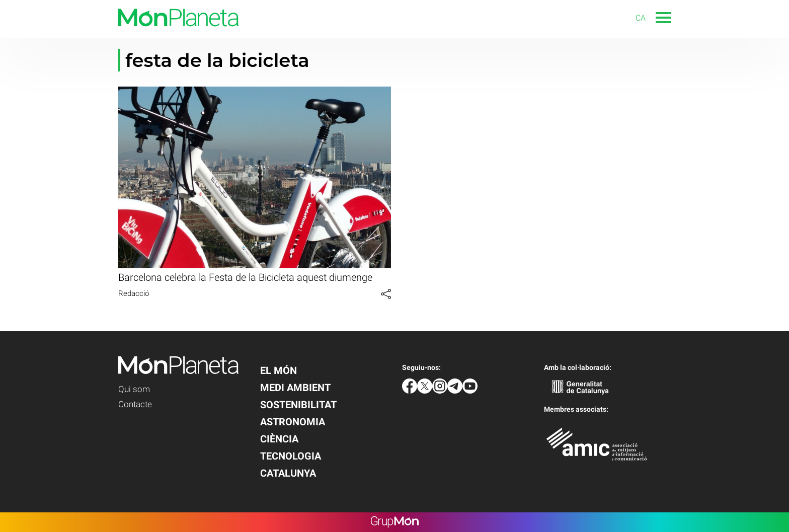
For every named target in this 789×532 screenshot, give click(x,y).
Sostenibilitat (298, 405)
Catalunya (288, 473)
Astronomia (293, 422)
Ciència (279, 439)
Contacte (135, 404)
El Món (279, 370)
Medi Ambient (295, 388)
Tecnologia (291, 456)
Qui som (134, 389)
